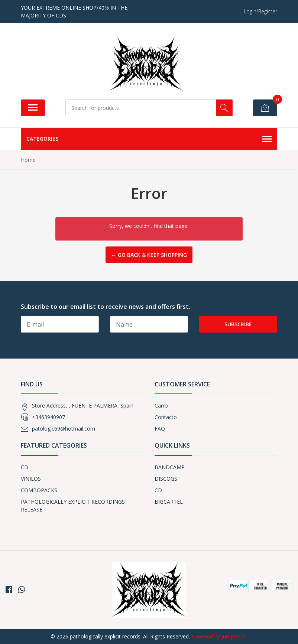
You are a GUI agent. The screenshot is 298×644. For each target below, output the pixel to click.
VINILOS (31, 479)
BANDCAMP (170, 467)
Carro (161, 406)
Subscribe (238, 324)
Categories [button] (149, 139)
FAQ (160, 429)
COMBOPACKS (39, 490)
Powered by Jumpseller (219, 636)
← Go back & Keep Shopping (149, 255)
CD (25, 467)
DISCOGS (166, 479)
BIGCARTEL (169, 502)
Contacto (166, 417)
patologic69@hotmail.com (64, 429)
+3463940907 (48, 417)
